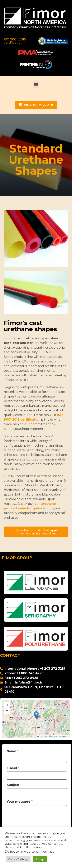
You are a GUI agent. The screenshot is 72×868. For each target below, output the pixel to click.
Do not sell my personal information (31, 852)
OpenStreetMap (60, 737)
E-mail (13, 768)
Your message (20, 802)
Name (13, 751)
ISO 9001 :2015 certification (15, 41)
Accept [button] (40, 859)
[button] (36, 84)
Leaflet (42, 737)
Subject (14, 785)
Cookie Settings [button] (18, 859)
